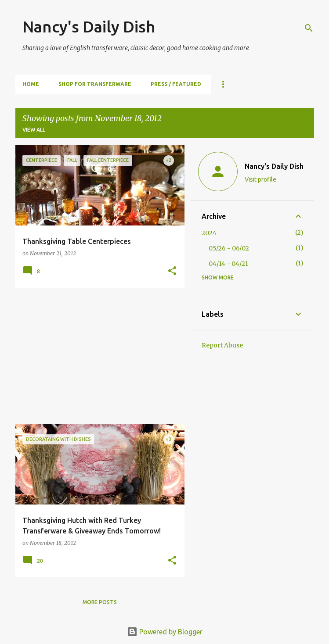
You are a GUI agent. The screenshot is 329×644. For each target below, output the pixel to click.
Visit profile (260, 179)
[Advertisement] (97, 356)
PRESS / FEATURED (176, 84)
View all (34, 130)
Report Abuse (222, 345)
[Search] (309, 28)
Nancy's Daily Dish (89, 27)
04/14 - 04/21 (228, 264)
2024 (209, 233)
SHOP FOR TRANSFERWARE (95, 84)
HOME (31, 84)
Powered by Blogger (165, 632)
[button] (172, 271)
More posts (100, 602)
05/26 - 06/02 (229, 248)
